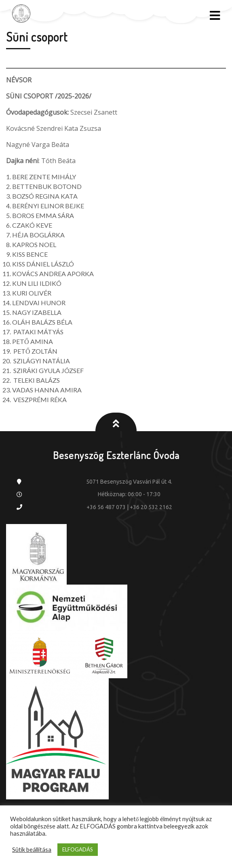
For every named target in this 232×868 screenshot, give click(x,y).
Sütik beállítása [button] (32, 850)
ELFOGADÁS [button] (78, 849)
